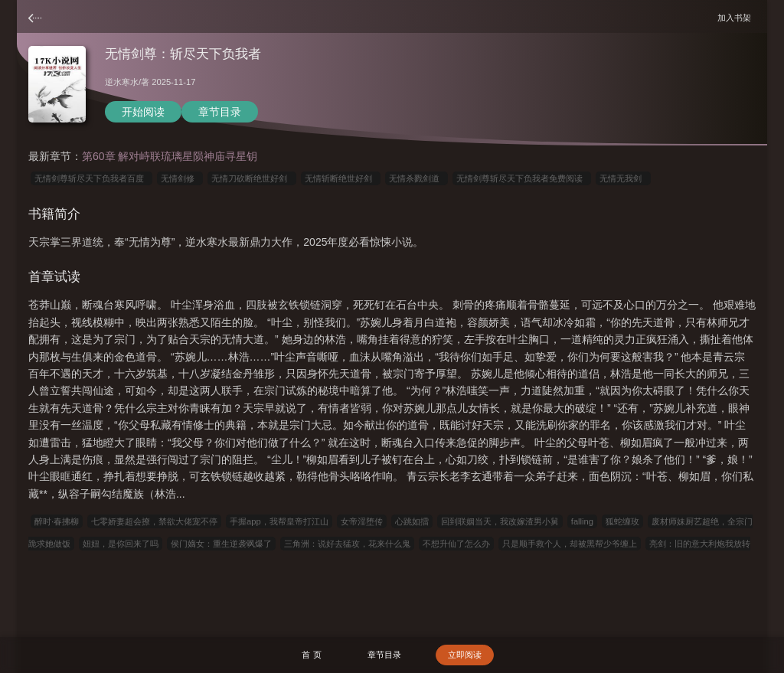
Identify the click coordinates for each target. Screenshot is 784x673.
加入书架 (737, 17)
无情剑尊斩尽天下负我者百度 (91, 178)
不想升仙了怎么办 (456, 544)
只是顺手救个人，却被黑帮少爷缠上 (570, 544)
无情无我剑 (623, 178)
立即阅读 (465, 655)
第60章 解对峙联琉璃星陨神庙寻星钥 (170, 156)
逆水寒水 (122, 82)
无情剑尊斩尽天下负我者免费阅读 (522, 178)
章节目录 (220, 112)
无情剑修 (180, 178)
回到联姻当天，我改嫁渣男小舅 (500, 521)
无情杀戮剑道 (416, 178)
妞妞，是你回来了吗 (121, 544)
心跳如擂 (412, 521)
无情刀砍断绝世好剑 (252, 178)
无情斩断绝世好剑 (341, 178)
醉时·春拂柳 (57, 521)
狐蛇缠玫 (622, 521)
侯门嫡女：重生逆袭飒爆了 (221, 544)
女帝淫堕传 (362, 521)
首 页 (311, 655)
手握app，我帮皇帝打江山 (279, 521)
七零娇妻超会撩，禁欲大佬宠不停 (154, 521)
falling (582, 521)
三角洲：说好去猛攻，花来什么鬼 (347, 544)
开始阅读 (143, 112)
